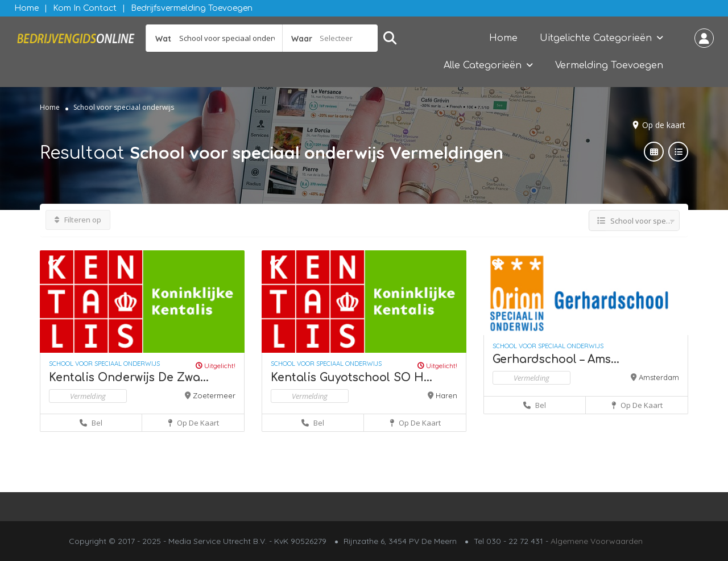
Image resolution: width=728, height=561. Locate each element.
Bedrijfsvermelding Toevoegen (192, 8)
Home (26, 8)
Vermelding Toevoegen (609, 65)
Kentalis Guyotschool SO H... (351, 378)
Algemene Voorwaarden (597, 541)
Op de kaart (664, 125)
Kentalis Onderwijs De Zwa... (129, 378)
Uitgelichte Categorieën (596, 38)
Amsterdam (659, 377)
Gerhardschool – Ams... (556, 359)
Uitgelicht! (216, 366)
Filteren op (78, 220)
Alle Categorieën (483, 65)
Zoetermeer (214, 395)
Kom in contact (85, 8)
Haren (446, 395)
